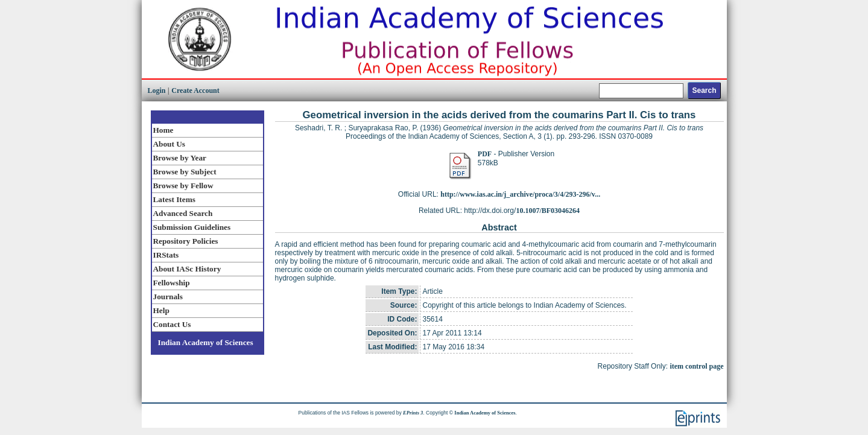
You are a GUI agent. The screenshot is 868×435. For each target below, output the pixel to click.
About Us (169, 144)
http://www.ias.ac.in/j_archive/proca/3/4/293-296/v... (520, 194)
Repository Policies (186, 241)
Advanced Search (183, 213)
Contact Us (172, 324)
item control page (696, 366)
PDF (485, 154)
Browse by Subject (185, 172)
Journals (168, 297)
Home (163, 130)
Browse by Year (180, 158)
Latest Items (174, 199)
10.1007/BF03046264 (548, 211)
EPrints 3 (413, 413)
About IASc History (187, 269)
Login (157, 90)
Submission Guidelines (192, 227)
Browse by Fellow (183, 186)
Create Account (195, 90)
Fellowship (172, 283)
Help (161, 310)
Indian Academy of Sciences (206, 342)
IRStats (166, 255)
